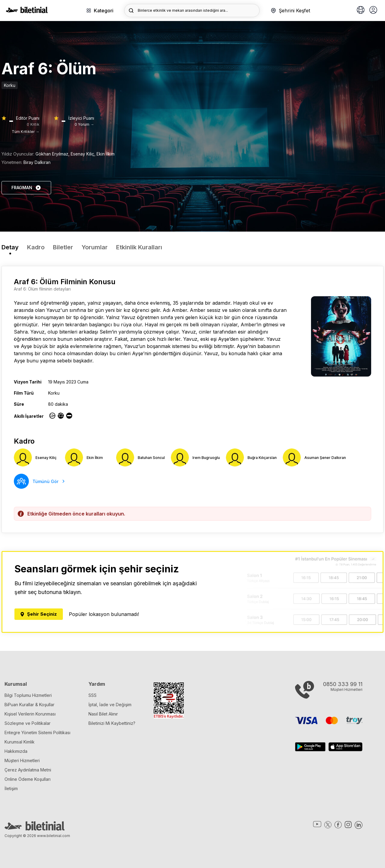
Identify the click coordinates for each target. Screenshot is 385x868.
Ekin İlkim (106, 154)
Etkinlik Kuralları (139, 247)
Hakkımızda (16, 751)
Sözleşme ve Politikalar (28, 723)
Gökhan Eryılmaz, (53, 154)
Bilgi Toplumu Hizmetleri (28, 695)
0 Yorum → (84, 124)
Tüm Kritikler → (26, 132)
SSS (92, 695)
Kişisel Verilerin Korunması (30, 714)
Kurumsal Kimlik (20, 742)
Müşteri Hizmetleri (22, 760)
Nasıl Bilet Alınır (103, 714)
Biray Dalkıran (37, 162)
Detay (10, 247)
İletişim (11, 788)
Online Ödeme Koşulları (28, 779)
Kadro (36, 247)
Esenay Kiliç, (84, 154)
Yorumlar (95, 247)
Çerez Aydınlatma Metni (28, 770)
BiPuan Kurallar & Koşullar (29, 705)
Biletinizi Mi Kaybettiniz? (112, 723)
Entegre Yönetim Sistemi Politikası (37, 733)
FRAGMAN (26, 188)
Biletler (63, 247)
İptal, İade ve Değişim (110, 705)
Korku (10, 85)
